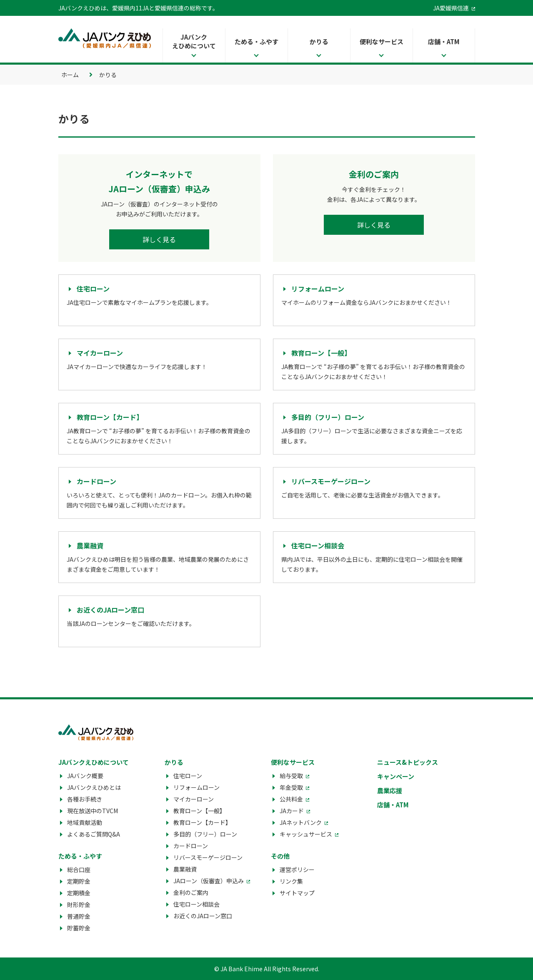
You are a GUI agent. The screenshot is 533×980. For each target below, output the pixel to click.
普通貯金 (79, 916)
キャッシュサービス (306, 834)
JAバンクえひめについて (194, 41)
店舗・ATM (444, 41)
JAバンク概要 (85, 776)
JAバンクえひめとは (94, 787)
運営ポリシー (297, 869)
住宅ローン (188, 776)
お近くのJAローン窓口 (203, 916)
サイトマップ (297, 893)
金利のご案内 (191, 892)
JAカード (292, 811)
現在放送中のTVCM (93, 811)
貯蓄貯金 (79, 928)
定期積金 (79, 893)
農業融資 (185, 869)
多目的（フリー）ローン (205, 834)
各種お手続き (85, 799)
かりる (319, 41)
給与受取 (291, 776)
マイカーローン (194, 799)
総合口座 (79, 869)
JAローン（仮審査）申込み (209, 881)
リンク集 (291, 881)
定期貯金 (79, 881)
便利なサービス (382, 41)
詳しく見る (159, 239)
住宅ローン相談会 (196, 904)
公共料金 (291, 799)
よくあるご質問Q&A (94, 834)
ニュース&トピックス (408, 762)
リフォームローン (196, 787)
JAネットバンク (301, 822)
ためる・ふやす (256, 41)
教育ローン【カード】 (202, 822)
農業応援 (390, 790)
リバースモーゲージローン (208, 857)
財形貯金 (79, 905)
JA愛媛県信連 (451, 8)
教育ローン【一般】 (199, 811)
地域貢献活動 (85, 822)
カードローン (191, 846)
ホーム (70, 75)
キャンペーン (396, 776)
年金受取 (291, 787)
